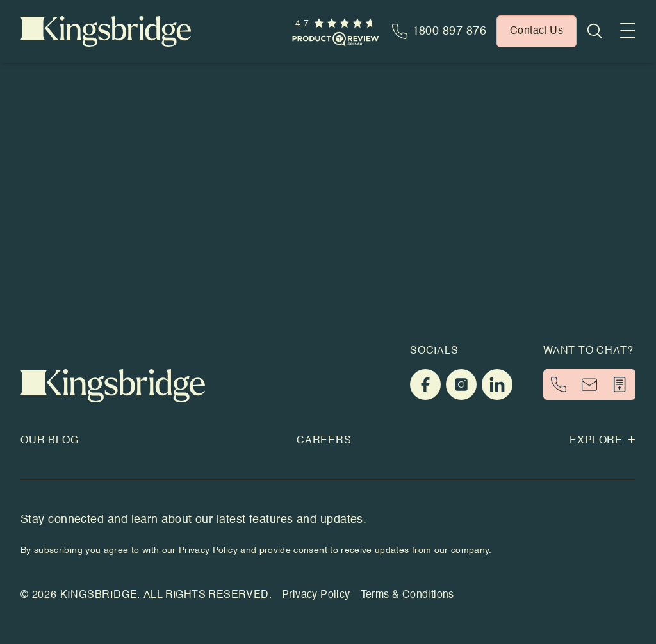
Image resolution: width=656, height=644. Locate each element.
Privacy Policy (316, 595)
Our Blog (49, 441)
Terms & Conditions (407, 595)
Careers (324, 441)
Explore (603, 441)
